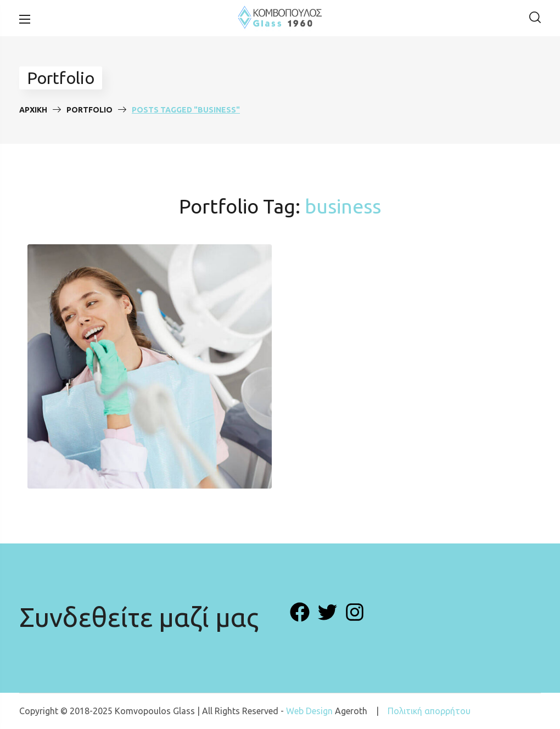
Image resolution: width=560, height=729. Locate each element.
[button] (535, 18)
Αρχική (33, 110)
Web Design (309, 711)
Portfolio (89, 110)
